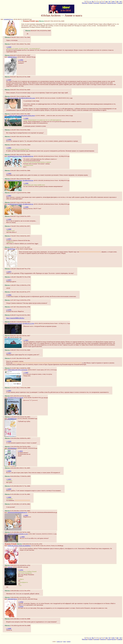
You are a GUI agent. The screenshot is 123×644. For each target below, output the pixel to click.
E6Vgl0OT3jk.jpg (11, 249)
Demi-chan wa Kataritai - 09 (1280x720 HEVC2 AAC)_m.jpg (21, 98)
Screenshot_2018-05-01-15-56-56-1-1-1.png (18, 534)
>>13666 (26, 183)
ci (103, 1)
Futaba (90, 3)
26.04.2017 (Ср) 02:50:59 (14, 193)
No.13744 (28, 277)
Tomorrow (103, 3)
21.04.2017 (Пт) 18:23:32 (14, 137)
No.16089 (28, 626)
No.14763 (27, 591)
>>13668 (26, 207)
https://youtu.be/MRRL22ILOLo (15, 318)
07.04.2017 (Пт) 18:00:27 (14, 44)
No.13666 (27, 171)
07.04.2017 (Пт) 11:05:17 (14, 37)
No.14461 (28, 396)
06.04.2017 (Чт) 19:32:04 (34, 31)
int (109, 1)
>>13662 (9, 140)
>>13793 (9, 310)
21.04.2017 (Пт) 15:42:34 (14, 130)
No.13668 (28, 193)
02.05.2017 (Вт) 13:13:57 (14, 247)
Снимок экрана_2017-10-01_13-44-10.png (17, 370)
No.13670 (28, 216)
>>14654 (9, 471)
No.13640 (48, 31)
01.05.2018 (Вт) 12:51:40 (14, 504)
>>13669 (9, 219)
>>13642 (21, 60)
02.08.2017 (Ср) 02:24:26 (14, 315)
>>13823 (26, 340)
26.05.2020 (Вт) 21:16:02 (14, 619)
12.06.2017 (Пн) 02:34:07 (14, 269)
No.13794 (27, 307)
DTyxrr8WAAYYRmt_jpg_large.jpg (15, 398)
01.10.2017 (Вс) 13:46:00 (14, 368)
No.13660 (27, 96)
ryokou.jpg (10, 567)
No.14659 (28, 476)
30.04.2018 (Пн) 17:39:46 (14, 476)
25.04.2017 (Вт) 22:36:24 (14, 179)
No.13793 (28, 300)
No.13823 (28, 322)
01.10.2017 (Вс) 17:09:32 (14, 388)
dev (93, 1)
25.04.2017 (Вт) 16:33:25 (14, 155)
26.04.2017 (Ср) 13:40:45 (14, 216)
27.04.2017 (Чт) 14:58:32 (14, 226)
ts (100, 1)
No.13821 (28, 315)
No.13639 (61, 21)
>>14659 (9, 489)
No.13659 (27, 90)
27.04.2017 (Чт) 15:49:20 (14, 236)
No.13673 (27, 247)
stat (121, 1)
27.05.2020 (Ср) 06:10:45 (14, 626)
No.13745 (28, 285)
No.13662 (28, 130)
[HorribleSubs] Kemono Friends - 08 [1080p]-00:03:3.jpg (20, 181)
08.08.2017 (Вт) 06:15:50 (14, 336)
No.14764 (27, 597)
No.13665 (27, 155)
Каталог (114, 3)
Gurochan (96, 3)
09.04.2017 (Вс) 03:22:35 (14, 77)
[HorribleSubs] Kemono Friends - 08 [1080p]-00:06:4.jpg (20, 156)
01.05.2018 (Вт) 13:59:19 (14, 511)
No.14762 (28, 565)
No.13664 (28, 145)
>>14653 (20, 451)
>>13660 (26, 118)
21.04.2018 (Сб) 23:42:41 (14, 417)
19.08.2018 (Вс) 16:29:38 (14, 597)
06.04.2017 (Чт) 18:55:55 (40, 21)
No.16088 (27, 619)
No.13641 (27, 37)
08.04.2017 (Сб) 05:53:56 (14, 55)
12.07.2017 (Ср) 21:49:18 (14, 300)
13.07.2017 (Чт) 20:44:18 (14, 307)
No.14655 (27, 468)
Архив (109, 3)
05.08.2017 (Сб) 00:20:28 (14, 322)
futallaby (69, 642)
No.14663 (27, 511)
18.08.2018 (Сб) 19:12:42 (20, 544)
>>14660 (9, 497)
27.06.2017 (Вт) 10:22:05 (14, 292)
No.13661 (27, 114)
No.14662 (27, 504)
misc (113, 1)
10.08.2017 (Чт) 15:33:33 (14, 350)
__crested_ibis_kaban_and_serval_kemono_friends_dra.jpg (21, 116)
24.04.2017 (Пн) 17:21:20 (14, 145)
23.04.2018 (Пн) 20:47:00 (14, 447)
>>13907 (26, 373)
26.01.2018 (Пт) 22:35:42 (14, 396)
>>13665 (9, 174)
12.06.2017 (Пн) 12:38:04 (14, 285)
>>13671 (9, 239)
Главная (120, 3)
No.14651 (28, 417)
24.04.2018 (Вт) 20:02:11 (14, 468)
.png (9, 337)
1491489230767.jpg (8, 19)
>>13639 (9, 47)
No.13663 (28, 137)
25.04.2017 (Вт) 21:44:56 (14, 171)
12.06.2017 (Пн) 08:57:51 (14, 277)
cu (90, 1)
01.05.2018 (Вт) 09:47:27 (14, 486)
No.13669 (27, 202)
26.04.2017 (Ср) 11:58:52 (14, 202)
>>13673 (9, 272)
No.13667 (27, 179)
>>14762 (21, 602)
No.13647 (28, 55)
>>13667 (9, 196)
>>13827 (9, 353)
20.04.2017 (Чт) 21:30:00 (14, 96)
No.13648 (27, 77)
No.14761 (40, 544)
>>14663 (22, 537)
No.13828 (27, 350)
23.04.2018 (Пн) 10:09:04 (14, 438)
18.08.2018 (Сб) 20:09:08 (14, 565)
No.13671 (27, 226)
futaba (64, 642)
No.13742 (28, 269)
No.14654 (28, 447)
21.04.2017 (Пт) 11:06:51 (14, 114)
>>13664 (9, 295)
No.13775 (27, 292)
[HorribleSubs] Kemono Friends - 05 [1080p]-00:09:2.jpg (20, 204)
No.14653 (28, 438)
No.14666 (27, 532)
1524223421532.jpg (12, 448)
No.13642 (28, 44)
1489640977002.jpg (12, 57)
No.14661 (27, 494)
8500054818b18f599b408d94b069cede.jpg (17, 513)
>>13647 (9, 80)
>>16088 (9, 629)
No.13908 (27, 368)
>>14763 (21, 607)
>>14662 (26, 515)
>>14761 (21, 570)
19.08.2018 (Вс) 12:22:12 (14, 591)
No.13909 (27, 388)
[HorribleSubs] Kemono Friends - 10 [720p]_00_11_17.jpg (21, 324)
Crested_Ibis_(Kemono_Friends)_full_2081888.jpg (19, 546)
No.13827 (27, 336)
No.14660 (27, 486)
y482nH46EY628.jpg (12, 599)
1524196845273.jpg (12, 419)
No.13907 (27, 358)
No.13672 (27, 236)
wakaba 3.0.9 (59, 642)
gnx (107, 1)
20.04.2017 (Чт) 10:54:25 (14, 90)
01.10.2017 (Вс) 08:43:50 (14, 358)
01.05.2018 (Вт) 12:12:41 (14, 494)
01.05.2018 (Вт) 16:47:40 (14, 532)
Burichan (85, 3)
